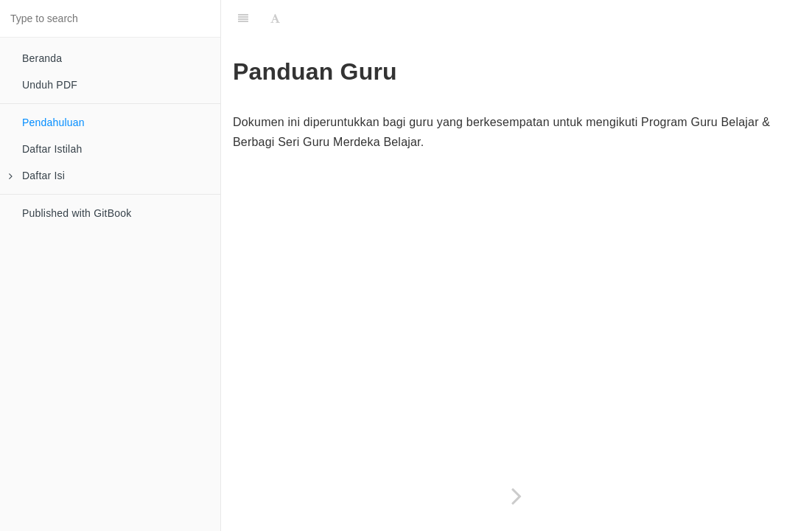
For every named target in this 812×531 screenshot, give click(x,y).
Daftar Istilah (52, 149)
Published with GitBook (77, 213)
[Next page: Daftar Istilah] (517, 496)
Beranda (42, 58)
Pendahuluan (53, 122)
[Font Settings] (275, 18)
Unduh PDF (50, 85)
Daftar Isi (37, 176)
